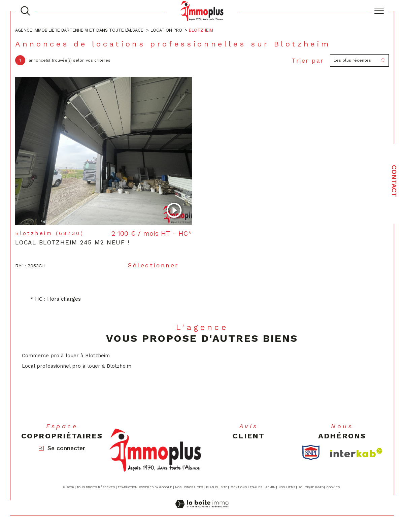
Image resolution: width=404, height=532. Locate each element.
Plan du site (217, 487)
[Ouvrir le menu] (379, 11)
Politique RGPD (311, 487)
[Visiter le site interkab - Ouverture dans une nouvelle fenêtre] (356, 453)
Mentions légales (246, 487)
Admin (270, 487)
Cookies (333, 487)
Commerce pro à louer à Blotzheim (66, 356)
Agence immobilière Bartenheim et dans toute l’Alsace (79, 30)
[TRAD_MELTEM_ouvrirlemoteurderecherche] (25, 11)
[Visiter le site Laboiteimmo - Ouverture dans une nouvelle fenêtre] (202, 511)
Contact (394, 181)
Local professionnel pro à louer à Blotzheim (77, 366)
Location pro (166, 30)
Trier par (308, 60)
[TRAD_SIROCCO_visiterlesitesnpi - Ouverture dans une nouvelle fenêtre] (311, 453)
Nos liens (287, 487)
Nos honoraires (189, 487)
